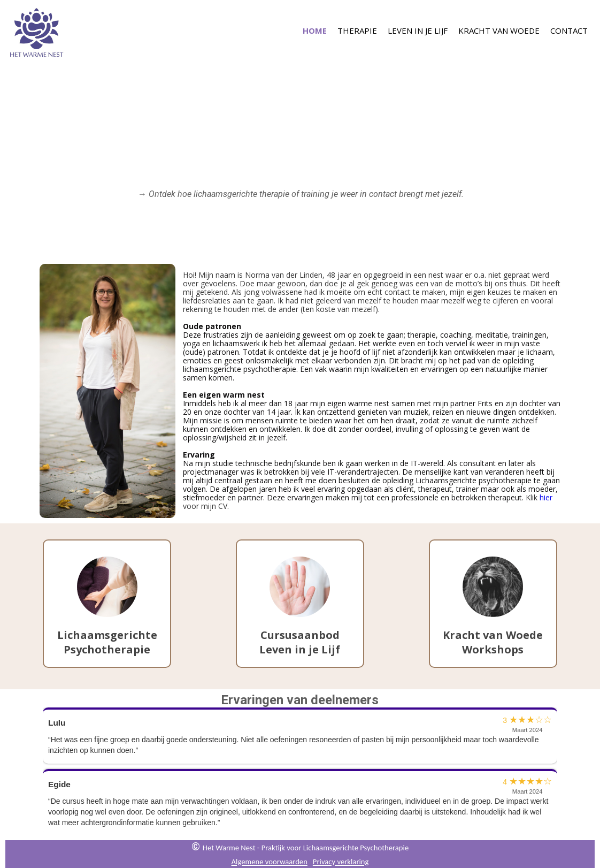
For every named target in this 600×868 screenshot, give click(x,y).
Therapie (357, 30)
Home (315, 30)
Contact (569, 30)
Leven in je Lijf (418, 30)
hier (546, 497)
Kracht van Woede (499, 30)
